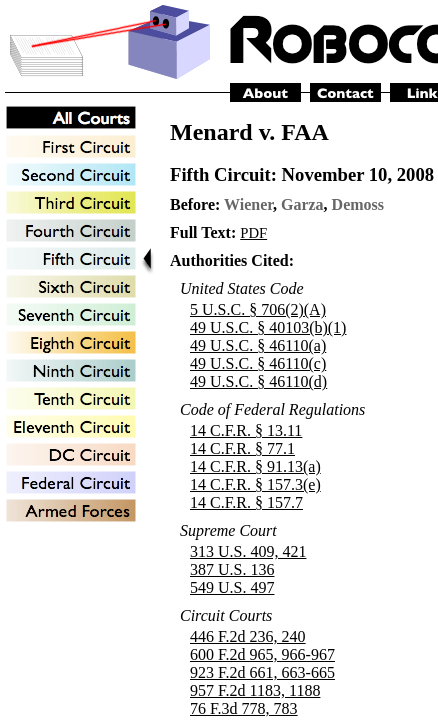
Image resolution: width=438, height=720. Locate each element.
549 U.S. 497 (232, 587)
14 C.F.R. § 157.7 (246, 502)
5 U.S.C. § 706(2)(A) (258, 309)
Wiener (248, 204)
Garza (302, 204)
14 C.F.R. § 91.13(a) (255, 466)
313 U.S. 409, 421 (248, 551)
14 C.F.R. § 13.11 (246, 430)
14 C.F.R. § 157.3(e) (255, 484)
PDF (253, 233)
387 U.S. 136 (232, 569)
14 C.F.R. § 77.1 (242, 448)
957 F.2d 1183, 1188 (255, 690)
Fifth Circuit (220, 174)
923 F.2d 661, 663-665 (262, 672)
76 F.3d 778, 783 (244, 708)
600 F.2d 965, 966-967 (262, 654)
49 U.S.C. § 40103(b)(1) (268, 327)
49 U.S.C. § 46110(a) (258, 345)
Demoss (358, 204)
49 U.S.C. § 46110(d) (258, 381)
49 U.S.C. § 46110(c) (258, 363)
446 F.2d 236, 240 (248, 636)
